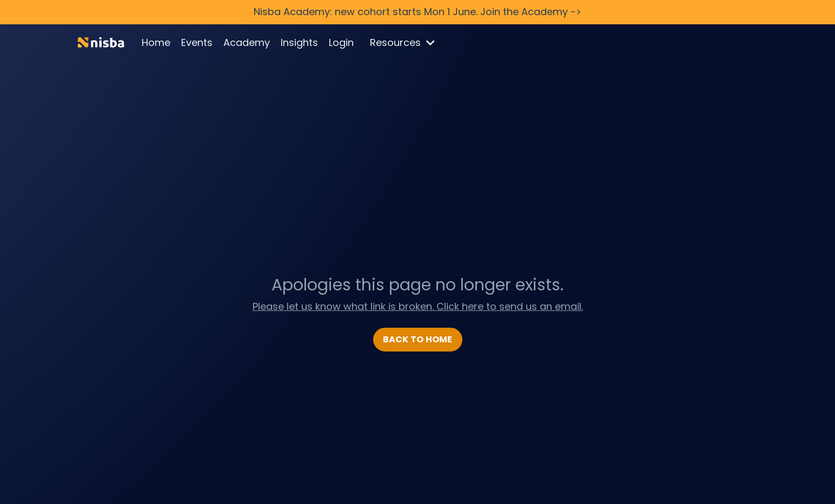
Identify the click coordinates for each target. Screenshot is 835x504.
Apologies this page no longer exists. (417, 285)
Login (341, 42)
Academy (247, 42)
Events (197, 42)
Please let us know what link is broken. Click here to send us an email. (418, 306)
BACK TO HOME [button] (418, 339)
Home (156, 42)
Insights (299, 42)
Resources (402, 42)
